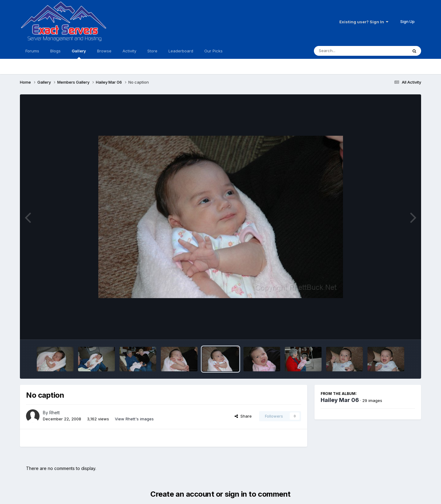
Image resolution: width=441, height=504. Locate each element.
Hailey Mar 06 (340, 400)
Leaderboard (181, 51)
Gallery (79, 54)
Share (243, 416)
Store (152, 51)
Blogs (55, 51)
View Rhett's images (134, 419)
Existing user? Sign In (364, 22)
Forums (32, 51)
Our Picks (213, 51)
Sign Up (407, 21)
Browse (104, 51)
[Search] (344, 51)
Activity (129, 51)
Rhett (55, 413)
